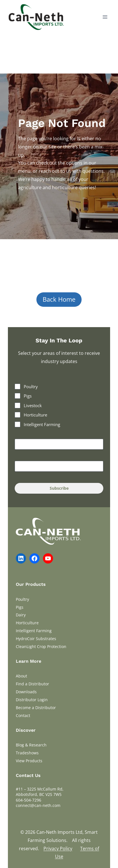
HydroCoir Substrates (36, 639)
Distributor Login (32, 700)
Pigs (28, 396)
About (21, 676)
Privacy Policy (58, 848)
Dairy (21, 615)
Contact (23, 715)
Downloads (26, 692)
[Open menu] (105, 17)
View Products (29, 761)
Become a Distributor (36, 708)
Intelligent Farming (42, 424)
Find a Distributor (32, 684)
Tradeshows (27, 753)
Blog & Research (31, 745)
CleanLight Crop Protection (41, 646)
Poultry (31, 387)
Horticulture (35, 415)
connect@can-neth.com (38, 805)
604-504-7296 (29, 800)
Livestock (33, 405)
